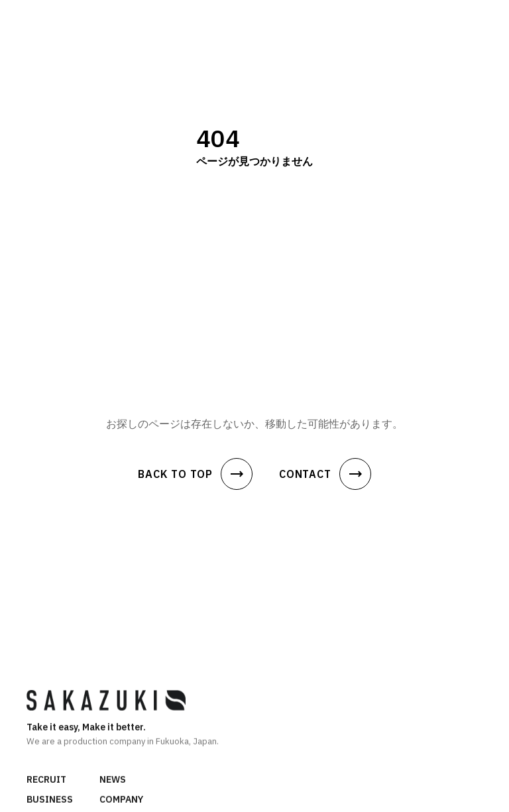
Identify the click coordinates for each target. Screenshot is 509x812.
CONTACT (325, 474)
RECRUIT (46, 780)
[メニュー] (485, 19)
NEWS (113, 780)
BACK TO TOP (195, 474)
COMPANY (121, 800)
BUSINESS (50, 800)
